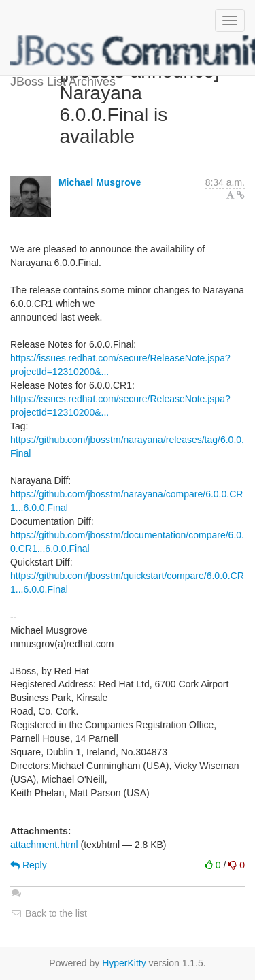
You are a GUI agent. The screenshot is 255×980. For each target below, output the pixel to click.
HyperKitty (124, 963)
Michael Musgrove (100, 182)
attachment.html (44, 845)
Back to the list (49, 913)
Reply (29, 865)
